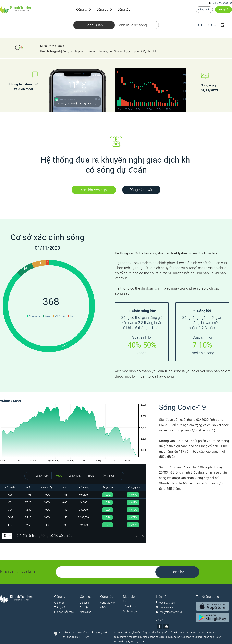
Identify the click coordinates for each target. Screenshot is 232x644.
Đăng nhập (204, 10)
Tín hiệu (84, 607)
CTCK (103, 607)
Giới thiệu (59, 603)
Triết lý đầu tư (62, 607)
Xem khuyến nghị (94, 190)
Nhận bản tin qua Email (19, 571)
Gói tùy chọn (130, 611)
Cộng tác (124, 9)
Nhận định (86, 612)
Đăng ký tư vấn (141, 190)
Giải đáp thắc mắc (64, 612)
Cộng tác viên (108, 603)
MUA (59, 476)
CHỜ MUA (42, 476)
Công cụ (102, 9)
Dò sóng (84, 603)
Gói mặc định (130, 607)
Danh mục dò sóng (132, 25)
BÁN (91, 476)
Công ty (82, 9)
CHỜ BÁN (75, 476)
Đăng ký (224, 10)
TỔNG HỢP (108, 476)
